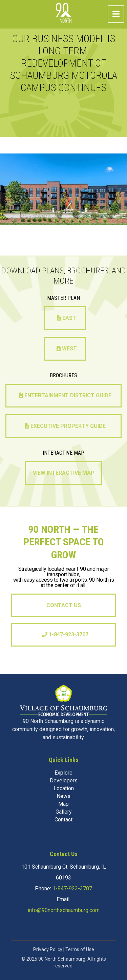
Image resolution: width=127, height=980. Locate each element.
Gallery (64, 812)
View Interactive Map (64, 473)
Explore (63, 773)
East (67, 318)
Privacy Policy (48, 949)
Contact (63, 820)
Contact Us (64, 605)
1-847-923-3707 (65, 634)
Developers (64, 781)
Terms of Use (80, 949)
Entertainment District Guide (65, 395)
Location (64, 788)
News (63, 796)
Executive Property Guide (65, 426)
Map (63, 804)
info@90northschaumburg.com (64, 910)
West (67, 349)
